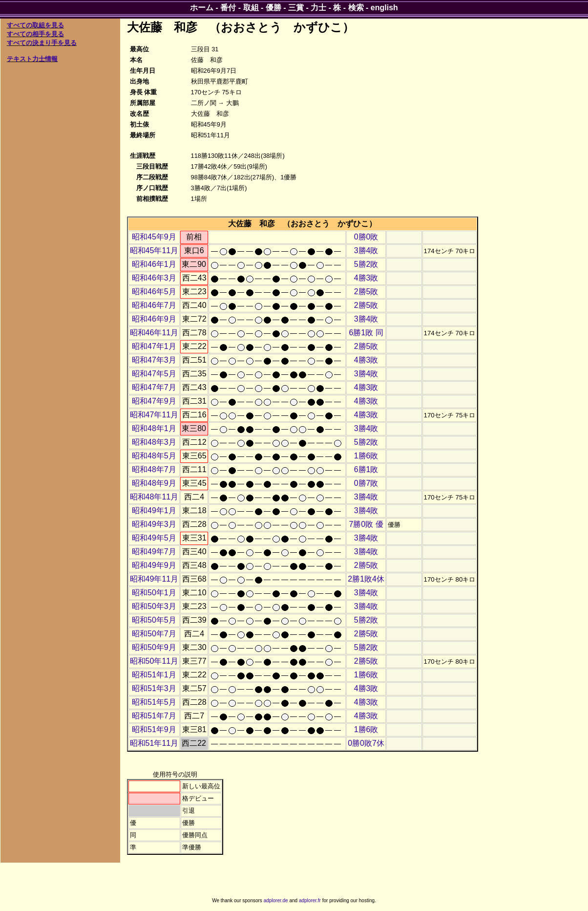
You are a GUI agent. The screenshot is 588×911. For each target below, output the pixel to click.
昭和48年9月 (154, 483)
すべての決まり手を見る (42, 43)
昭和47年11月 (154, 415)
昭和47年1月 (154, 346)
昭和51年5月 (154, 702)
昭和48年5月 (154, 456)
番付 (228, 8)
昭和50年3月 (154, 606)
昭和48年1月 (154, 428)
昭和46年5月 (154, 292)
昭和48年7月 (154, 469)
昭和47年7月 (154, 387)
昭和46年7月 (154, 305)
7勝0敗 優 (366, 524)
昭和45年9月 (154, 237)
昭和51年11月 (154, 743)
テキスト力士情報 (32, 59)
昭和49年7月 (154, 552)
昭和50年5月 (154, 620)
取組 (251, 8)
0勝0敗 (366, 237)
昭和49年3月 (154, 524)
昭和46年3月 (154, 278)
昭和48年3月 (154, 442)
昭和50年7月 (154, 634)
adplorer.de (276, 900)
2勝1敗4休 (366, 579)
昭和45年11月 (154, 250)
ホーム (202, 8)
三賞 (296, 8)
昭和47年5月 (154, 374)
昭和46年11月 (154, 333)
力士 (318, 8)
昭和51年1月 (154, 675)
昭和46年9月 (154, 319)
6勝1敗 (366, 469)
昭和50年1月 (154, 593)
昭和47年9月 (154, 401)
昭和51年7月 (154, 716)
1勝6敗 (366, 456)
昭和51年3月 (154, 688)
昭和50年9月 (154, 647)
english (384, 8)
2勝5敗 (366, 292)
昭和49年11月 (154, 579)
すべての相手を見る (35, 34)
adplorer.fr (310, 900)
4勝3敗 (366, 278)
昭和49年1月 (154, 510)
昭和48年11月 (154, 497)
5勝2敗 (366, 264)
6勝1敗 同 (366, 333)
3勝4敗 (366, 250)
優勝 (273, 8)
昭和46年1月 (154, 264)
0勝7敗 (366, 483)
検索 (356, 8)
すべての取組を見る (35, 25)
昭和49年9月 (154, 565)
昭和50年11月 (154, 661)
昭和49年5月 (154, 538)
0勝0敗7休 (366, 743)
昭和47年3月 (154, 360)
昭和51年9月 (154, 729)
